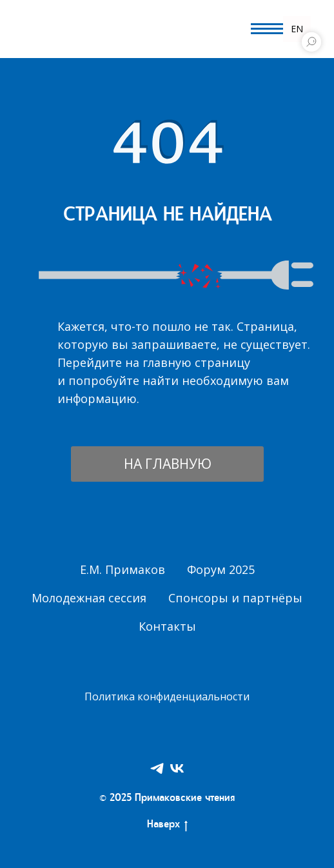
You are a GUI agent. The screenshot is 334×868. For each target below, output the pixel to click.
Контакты (167, 626)
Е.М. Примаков (123, 569)
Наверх (167, 826)
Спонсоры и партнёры (235, 598)
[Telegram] (157, 768)
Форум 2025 (221, 569)
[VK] (177, 768)
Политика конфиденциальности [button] (167, 696)
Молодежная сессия (89, 598)
